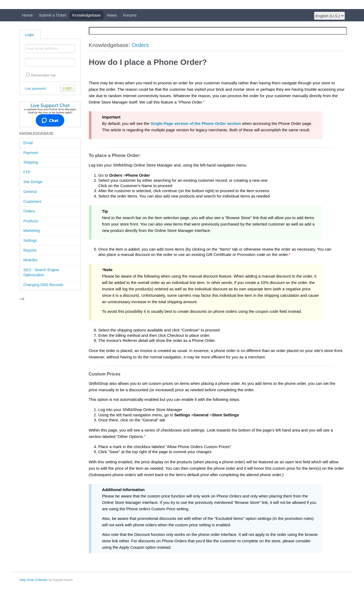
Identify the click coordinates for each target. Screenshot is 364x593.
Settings (30, 240)
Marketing (32, 231)
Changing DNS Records (43, 285)
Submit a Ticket (53, 15)
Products (31, 221)
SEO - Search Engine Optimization (41, 272)
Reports (30, 250)
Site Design (33, 182)
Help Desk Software (34, 580)
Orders (29, 211)
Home (27, 15)
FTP (27, 172)
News (112, 15)
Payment (31, 153)
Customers (33, 201)
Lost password (35, 89)
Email (28, 143)
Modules (31, 260)
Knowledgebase (87, 15)
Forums (130, 15)
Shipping (31, 162)
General (30, 192)
